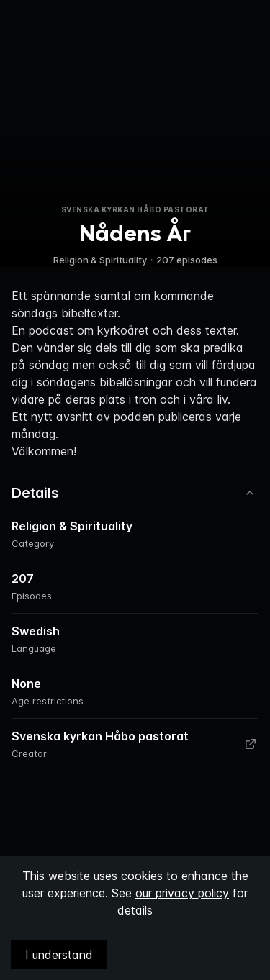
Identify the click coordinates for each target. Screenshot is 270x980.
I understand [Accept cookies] (59, 955)
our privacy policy (182, 893)
